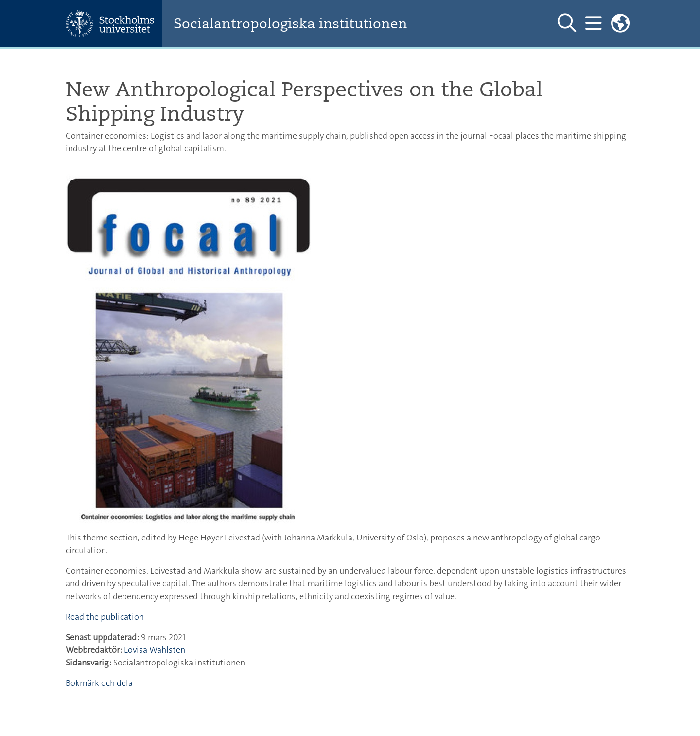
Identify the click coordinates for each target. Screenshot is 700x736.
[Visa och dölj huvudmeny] (593, 23)
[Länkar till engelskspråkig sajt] (620, 23)
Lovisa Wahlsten (155, 650)
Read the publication (105, 617)
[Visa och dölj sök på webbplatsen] (567, 23)
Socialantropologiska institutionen (290, 24)
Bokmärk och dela (99, 683)
